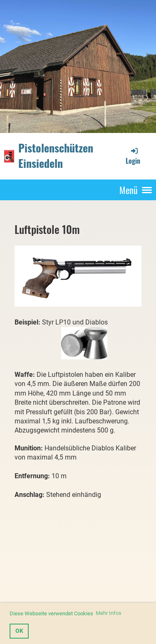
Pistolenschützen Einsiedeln (56, 156)
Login (133, 156)
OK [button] (19, 631)
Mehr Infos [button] (109, 613)
